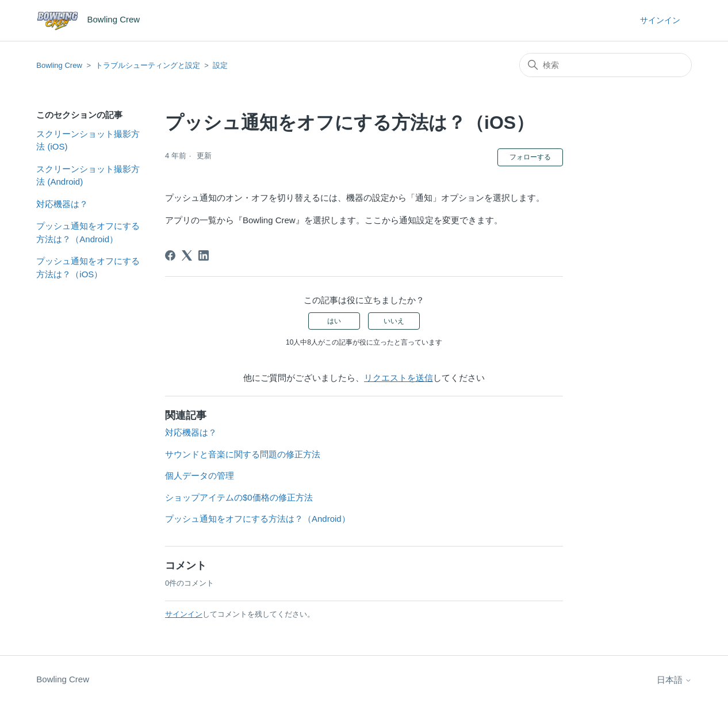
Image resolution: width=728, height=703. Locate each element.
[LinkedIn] (204, 255)
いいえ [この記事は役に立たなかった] (394, 321)
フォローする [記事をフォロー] (530, 157)
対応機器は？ (62, 204)
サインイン (184, 614)
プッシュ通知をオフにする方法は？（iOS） (88, 268)
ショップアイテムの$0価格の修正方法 (239, 497)
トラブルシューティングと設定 (148, 65)
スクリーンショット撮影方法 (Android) (88, 175)
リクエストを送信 (399, 378)
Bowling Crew (59, 65)
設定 (220, 65)
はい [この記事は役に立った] (334, 321)
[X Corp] (187, 255)
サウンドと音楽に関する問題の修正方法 (243, 454)
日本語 (674, 680)
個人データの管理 (200, 475)
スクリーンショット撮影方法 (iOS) (88, 140)
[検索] (606, 65)
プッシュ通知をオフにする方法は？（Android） (88, 232)
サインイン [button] (660, 20)
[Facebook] (170, 255)
